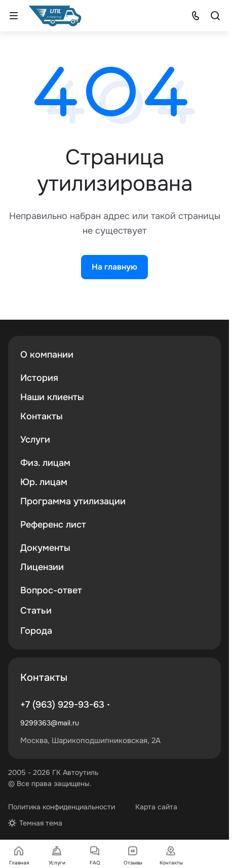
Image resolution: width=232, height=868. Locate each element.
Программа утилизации (73, 501)
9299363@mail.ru (50, 723)
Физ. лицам (45, 463)
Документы (45, 548)
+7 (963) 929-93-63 (62, 705)
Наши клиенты (52, 397)
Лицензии (42, 567)
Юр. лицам (44, 482)
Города (36, 631)
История (39, 378)
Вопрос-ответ (51, 590)
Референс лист (53, 525)
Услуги (35, 440)
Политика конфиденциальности (62, 807)
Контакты (42, 416)
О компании (47, 355)
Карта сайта (156, 807)
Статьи (36, 611)
